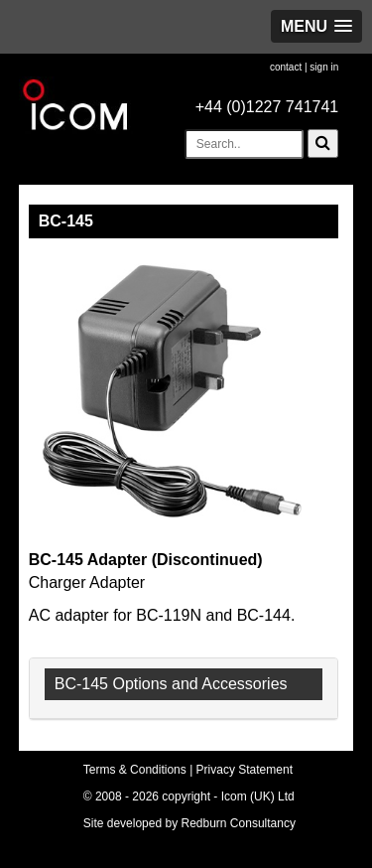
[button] (316, 26)
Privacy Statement (245, 770)
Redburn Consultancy (239, 823)
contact (286, 67)
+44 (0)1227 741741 (267, 107)
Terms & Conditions (135, 770)
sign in (324, 67)
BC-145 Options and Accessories (171, 684)
